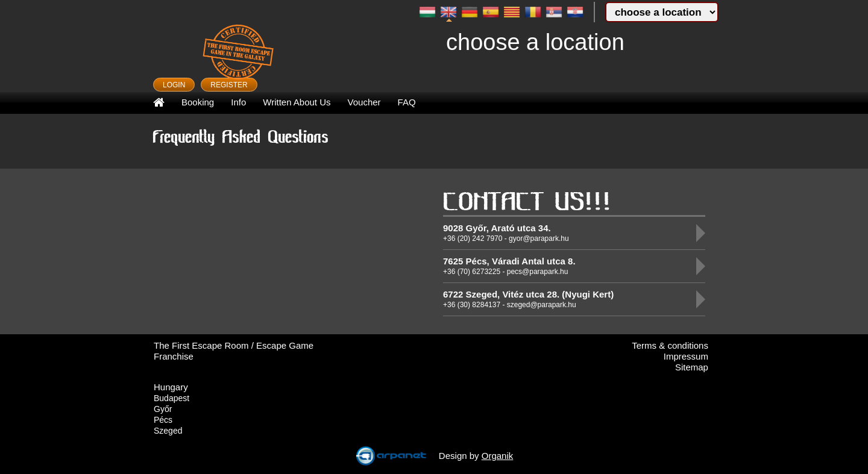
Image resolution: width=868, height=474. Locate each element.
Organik (498, 456)
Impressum (686, 356)
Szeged (168, 431)
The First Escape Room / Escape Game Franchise (234, 351)
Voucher (364, 102)
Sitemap (692, 367)
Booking (198, 102)
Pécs (163, 420)
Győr (163, 409)
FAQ (407, 102)
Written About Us (297, 102)
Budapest (171, 398)
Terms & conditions (670, 345)
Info (238, 102)
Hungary (171, 387)
